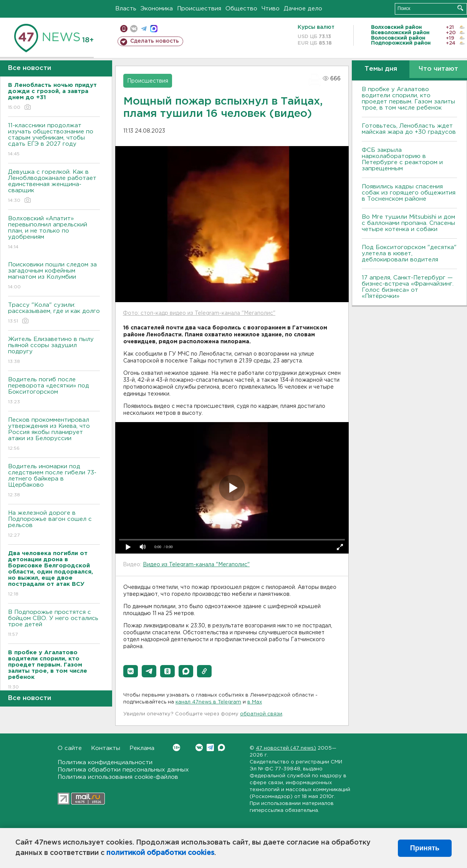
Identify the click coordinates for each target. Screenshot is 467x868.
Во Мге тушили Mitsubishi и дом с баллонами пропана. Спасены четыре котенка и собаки (408, 223)
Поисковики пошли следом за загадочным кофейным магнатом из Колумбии (54, 276)
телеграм (144, 29)
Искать (460, 8)
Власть (126, 9)
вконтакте (134, 29)
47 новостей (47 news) (286, 748)
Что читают (438, 69)
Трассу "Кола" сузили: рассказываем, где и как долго (54, 313)
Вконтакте (176, 747)
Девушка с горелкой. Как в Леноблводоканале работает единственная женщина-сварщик (54, 187)
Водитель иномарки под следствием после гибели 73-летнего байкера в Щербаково (54, 481)
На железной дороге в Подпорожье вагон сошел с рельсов (54, 525)
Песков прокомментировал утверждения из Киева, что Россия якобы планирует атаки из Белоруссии (54, 435)
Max (221, 747)
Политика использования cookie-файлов (118, 777)
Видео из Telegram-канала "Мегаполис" (196, 565)
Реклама (142, 748)
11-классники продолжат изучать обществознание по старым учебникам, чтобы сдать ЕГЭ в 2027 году (54, 140)
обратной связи (261, 714)
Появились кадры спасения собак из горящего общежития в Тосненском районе (409, 193)
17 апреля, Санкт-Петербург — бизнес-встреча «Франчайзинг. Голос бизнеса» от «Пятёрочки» (408, 287)
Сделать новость (155, 41)
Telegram (210, 747)
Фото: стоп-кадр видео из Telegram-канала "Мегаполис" (199, 313)
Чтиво (271, 9)
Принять (425, 848)
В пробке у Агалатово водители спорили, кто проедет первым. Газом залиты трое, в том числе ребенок (408, 99)
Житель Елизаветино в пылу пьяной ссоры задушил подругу (54, 351)
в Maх (255, 702)
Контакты (106, 748)
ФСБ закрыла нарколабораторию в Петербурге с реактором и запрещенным (402, 159)
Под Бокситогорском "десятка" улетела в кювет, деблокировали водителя (409, 254)
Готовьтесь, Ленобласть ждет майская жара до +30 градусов (409, 129)
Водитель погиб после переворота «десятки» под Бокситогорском (54, 391)
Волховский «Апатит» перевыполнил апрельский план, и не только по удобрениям (54, 233)
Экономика (157, 9)
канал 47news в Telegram (208, 702)
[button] (131, 671)
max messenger (154, 29)
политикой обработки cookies (160, 853)
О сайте (70, 748)
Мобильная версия (124, 29)
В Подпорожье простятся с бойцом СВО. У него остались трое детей (54, 624)
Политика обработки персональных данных (123, 770)
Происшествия (199, 9)
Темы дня (381, 69)
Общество (241, 9)
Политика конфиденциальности (105, 762)
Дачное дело (303, 9)
